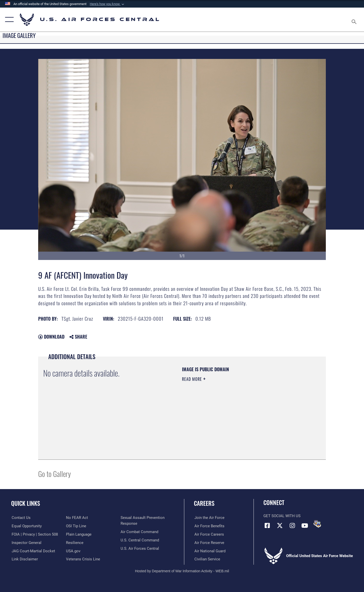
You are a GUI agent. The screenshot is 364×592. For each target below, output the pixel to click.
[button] (107, 4)
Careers (204, 503)
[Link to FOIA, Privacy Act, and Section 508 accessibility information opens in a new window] (34, 534)
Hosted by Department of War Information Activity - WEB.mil (182, 571)
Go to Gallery (54, 474)
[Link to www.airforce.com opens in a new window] (209, 518)
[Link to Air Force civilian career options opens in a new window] (207, 559)
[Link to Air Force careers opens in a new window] (209, 534)
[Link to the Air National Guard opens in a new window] (209, 551)
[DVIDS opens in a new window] (317, 524)
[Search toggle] (355, 20)
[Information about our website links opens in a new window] (24, 559)
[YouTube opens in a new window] (305, 525)
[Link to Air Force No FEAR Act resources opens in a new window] (77, 518)
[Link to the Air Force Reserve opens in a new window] (209, 542)
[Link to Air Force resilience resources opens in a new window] (75, 542)
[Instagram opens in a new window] (292, 525)
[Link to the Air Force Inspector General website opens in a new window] (26, 542)
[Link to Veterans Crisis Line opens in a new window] (83, 559)
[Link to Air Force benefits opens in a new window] (209, 526)
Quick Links (26, 503)
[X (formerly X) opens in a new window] (280, 525)
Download (51, 337)
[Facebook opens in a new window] (267, 525)
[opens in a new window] (79, 534)
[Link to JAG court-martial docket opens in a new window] (33, 551)
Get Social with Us (282, 516)
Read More (193, 379)
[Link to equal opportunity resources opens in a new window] (26, 526)
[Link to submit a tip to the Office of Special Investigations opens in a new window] (76, 526)
